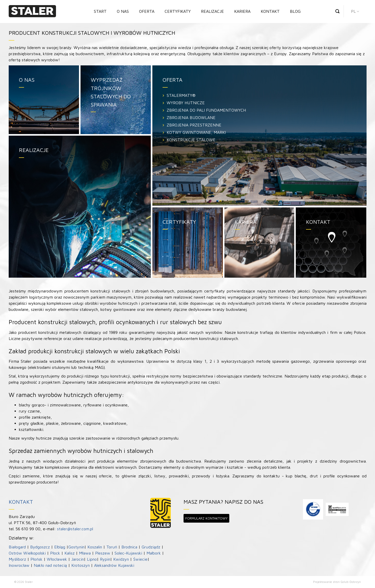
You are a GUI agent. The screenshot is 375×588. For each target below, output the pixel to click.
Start (100, 11)
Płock (55, 553)
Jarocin (78, 559)
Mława (85, 553)
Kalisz (70, 553)
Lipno (92, 559)
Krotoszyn (81, 565)
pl (353, 11)
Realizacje (212, 11)
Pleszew (103, 553)
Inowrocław (19, 565)
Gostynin (76, 547)
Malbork (154, 553)
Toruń (112, 547)
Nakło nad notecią (50, 565)
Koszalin (95, 547)
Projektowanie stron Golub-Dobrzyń (337, 582)
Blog (295, 11)
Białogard (17, 547)
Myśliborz (17, 559)
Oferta (147, 11)
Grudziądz (151, 547)
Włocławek (57, 559)
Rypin (105, 559)
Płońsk (36, 559)
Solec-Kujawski (128, 553)
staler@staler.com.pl (75, 529)
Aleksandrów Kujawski (114, 565)
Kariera (242, 11)
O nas (123, 11)
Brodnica (129, 547)
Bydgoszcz (40, 547)
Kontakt (270, 11)
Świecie (140, 559)
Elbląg (60, 547)
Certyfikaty (178, 11)
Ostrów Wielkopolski (27, 553)
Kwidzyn (121, 559)
